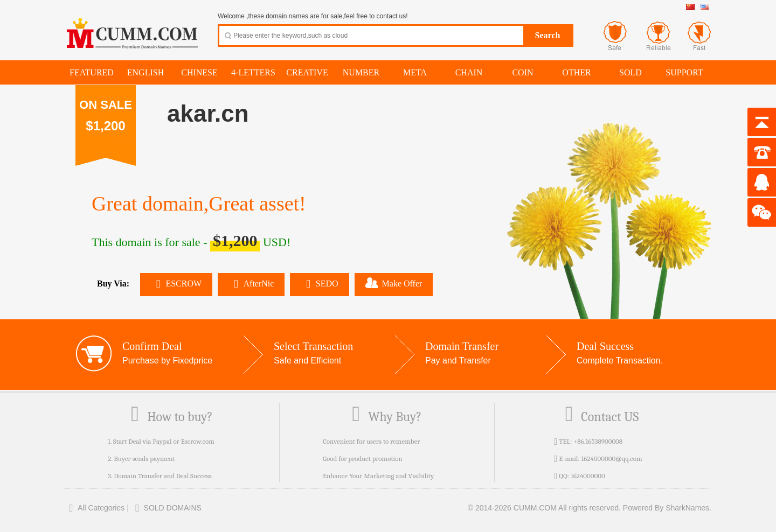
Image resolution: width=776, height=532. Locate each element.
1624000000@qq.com (611, 458)
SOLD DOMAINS (166, 508)
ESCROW (176, 283)
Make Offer (394, 283)
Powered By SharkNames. (667, 508)
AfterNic (251, 283)
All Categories (95, 508)
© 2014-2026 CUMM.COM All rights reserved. (544, 508)
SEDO (319, 283)
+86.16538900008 (598, 441)
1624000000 (588, 476)
